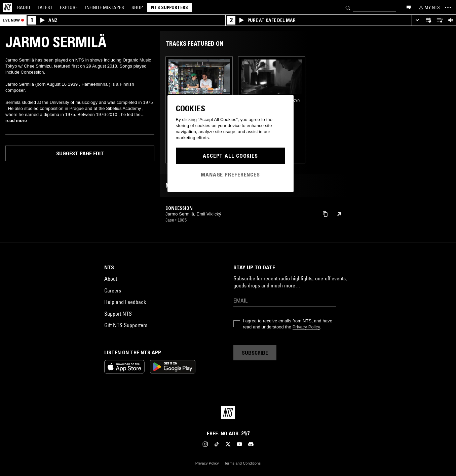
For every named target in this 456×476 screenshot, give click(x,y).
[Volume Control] (450, 20)
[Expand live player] (417, 20)
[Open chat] (409, 7)
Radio (24, 7)
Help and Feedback (125, 302)
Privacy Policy (306, 327)
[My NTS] (429, 7)
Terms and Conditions (242, 463)
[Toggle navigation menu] (448, 7)
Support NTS (118, 314)
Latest (45, 7)
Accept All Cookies (230, 156)
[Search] (348, 7)
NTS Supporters (169, 7)
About (111, 279)
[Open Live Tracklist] (439, 20)
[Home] (7, 7)
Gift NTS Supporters (126, 325)
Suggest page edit (80, 153)
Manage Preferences (230, 174)
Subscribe (255, 353)
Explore (69, 7)
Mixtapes (105, 7)
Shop (137, 7)
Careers (113, 290)
